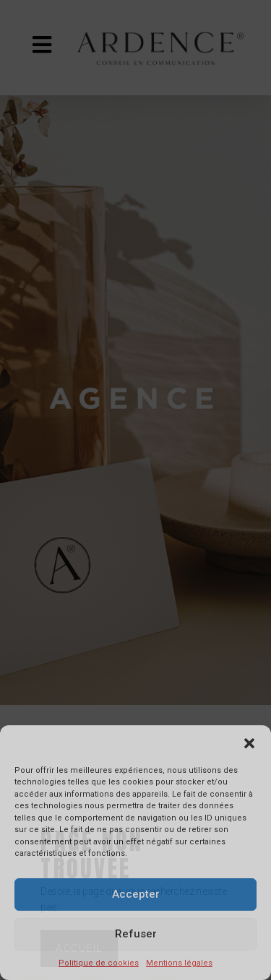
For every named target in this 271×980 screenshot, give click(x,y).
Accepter (136, 894)
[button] (249, 743)
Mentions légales (179, 963)
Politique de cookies (99, 963)
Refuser (136, 934)
